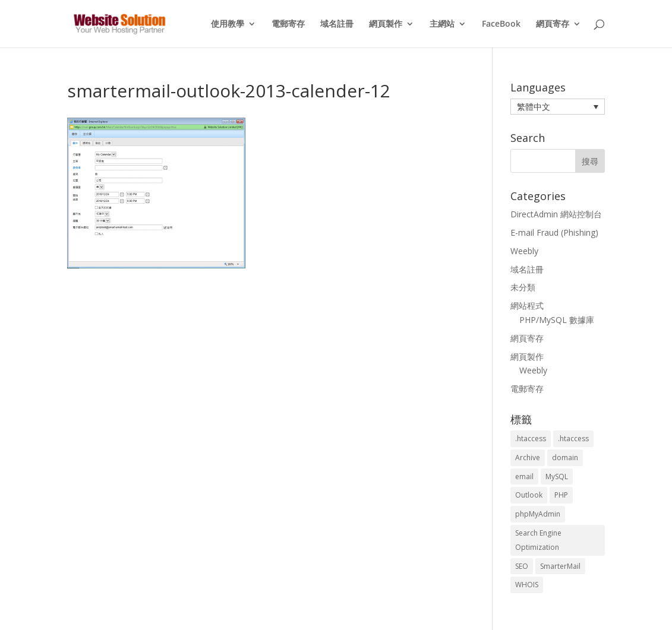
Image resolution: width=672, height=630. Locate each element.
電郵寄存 (288, 24)
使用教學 (228, 24)
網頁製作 (386, 24)
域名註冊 (337, 24)
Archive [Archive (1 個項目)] (528, 458)
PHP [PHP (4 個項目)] (561, 495)
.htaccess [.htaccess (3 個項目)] (531, 439)
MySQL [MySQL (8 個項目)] (557, 477)
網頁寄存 (553, 24)
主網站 (442, 24)
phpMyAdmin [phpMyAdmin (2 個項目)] (538, 514)
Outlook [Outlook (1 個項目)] (529, 495)
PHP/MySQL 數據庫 (557, 320)
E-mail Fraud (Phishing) (554, 232)
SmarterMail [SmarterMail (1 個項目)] (560, 566)
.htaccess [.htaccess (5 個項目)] (573, 439)
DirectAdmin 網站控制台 (556, 214)
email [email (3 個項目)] (524, 477)
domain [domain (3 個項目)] (565, 458)
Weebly (524, 251)
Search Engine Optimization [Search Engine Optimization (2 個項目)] (538, 540)
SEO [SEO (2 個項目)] (522, 566)
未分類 (523, 287)
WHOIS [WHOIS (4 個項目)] (527, 585)
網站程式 (527, 305)
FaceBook (501, 24)
